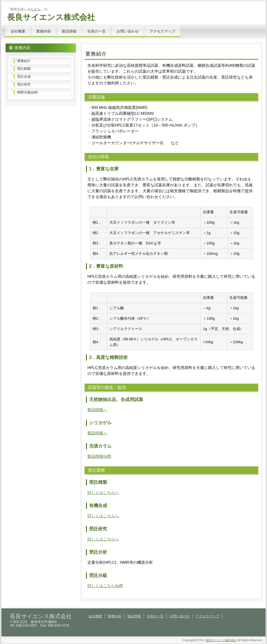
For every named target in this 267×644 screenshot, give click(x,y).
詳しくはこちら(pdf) (105, 586)
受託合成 (24, 77)
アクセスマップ (162, 31)
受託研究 (24, 84)
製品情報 (69, 31)
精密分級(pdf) (27, 92)
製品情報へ (97, 410)
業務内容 (44, 31)
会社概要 (18, 31)
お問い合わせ (128, 31)
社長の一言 (97, 31)
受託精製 (24, 69)
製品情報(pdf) (99, 456)
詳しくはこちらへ (103, 492)
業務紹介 (24, 61)
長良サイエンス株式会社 (51, 17)
